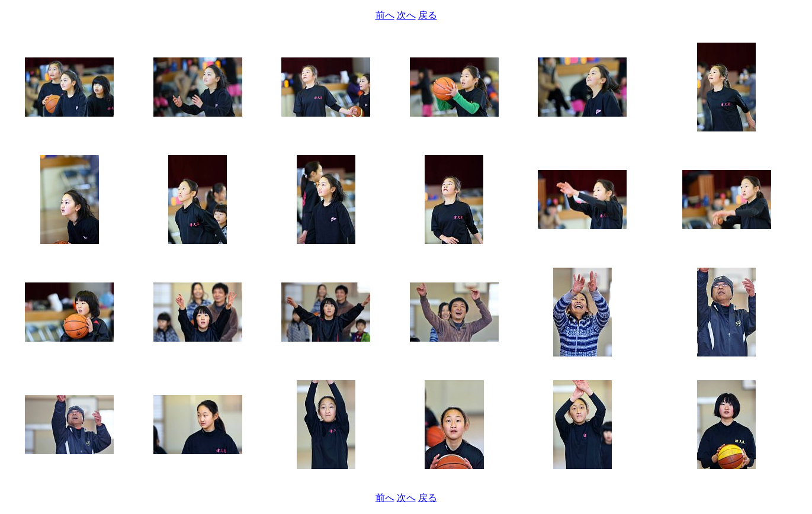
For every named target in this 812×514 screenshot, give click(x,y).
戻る (428, 15)
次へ (406, 15)
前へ (385, 15)
